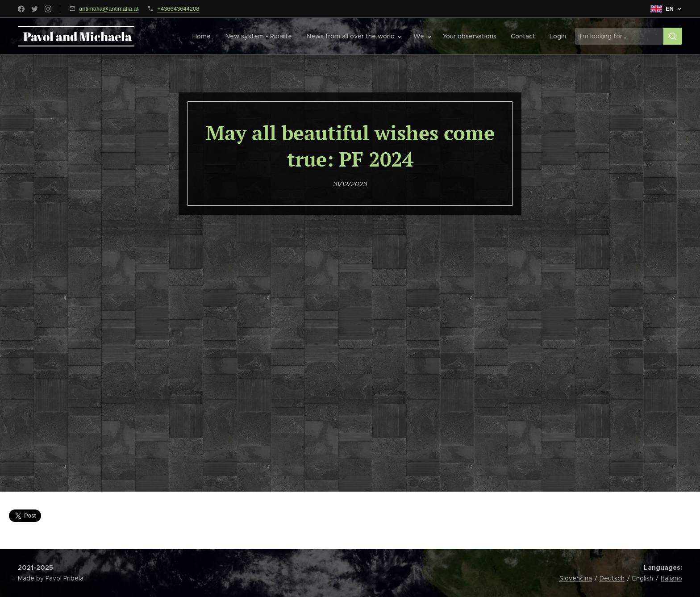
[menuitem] (206, 36)
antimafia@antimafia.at (109, 9)
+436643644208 (178, 9)
